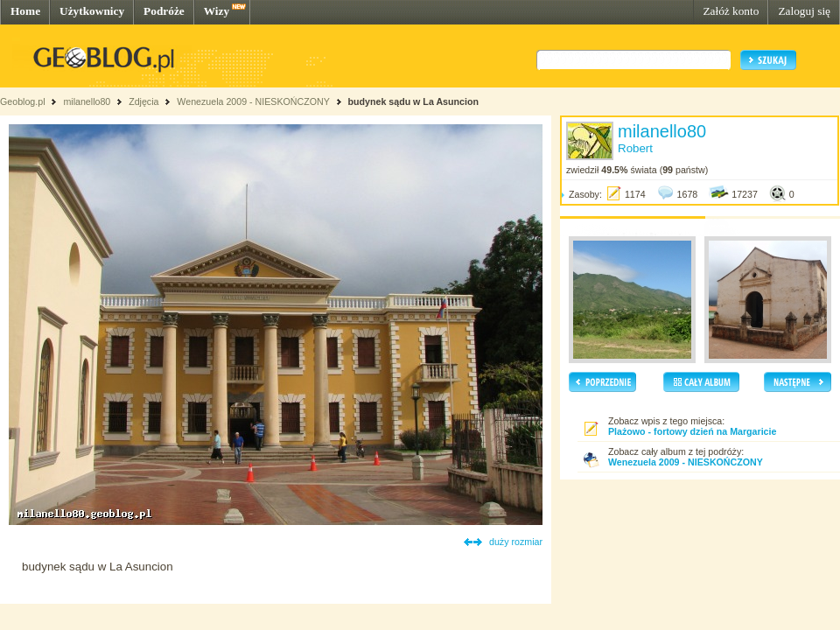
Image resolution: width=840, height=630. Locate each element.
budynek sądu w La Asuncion (413, 101)
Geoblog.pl (23, 101)
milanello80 (87, 101)
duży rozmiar (516, 542)
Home (25, 11)
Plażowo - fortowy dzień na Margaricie (692, 431)
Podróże (164, 11)
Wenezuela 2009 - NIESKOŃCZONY (253, 101)
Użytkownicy (92, 11)
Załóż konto (731, 11)
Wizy (217, 11)
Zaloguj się (804, 11)
